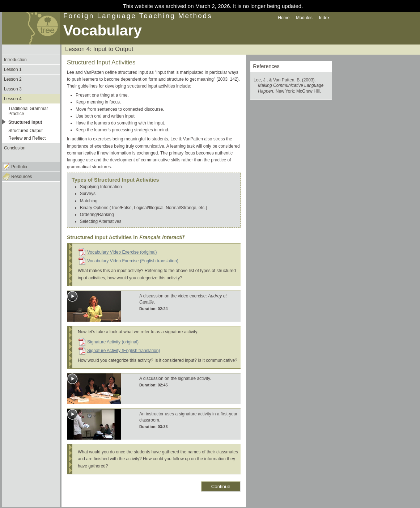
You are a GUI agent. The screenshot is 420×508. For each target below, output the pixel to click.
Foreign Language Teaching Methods (138, 16)
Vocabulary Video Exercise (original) (122, 252)
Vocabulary (103, 30)
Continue (221, 486)
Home (284, 18)
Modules (304, 18)
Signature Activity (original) (113, 342)
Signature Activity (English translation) (124, 351)
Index (324, 18)
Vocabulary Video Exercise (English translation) (133, 261)
